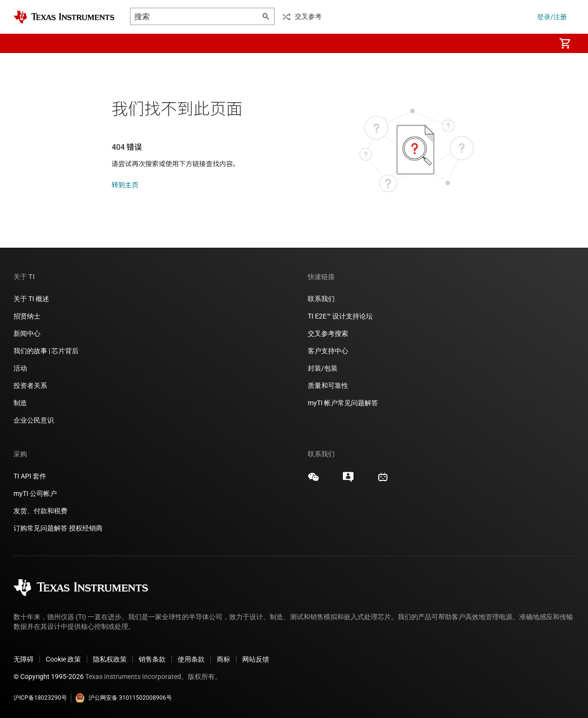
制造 (20, 403)
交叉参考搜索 (328, 333)
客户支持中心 (328, 351)
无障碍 (24, 659)
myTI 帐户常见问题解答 (343, 403)
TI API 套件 (30, 476)
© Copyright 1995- (49, 677)
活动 (20, 368)
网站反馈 (256, 659)
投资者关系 (30, 386)
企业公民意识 (34, 420)
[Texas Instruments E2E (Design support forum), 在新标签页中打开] (348, 480)
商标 (223, 659)
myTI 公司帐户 (35, 493)
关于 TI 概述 (31, 299)
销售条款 (152, 659)
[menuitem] (538, 43)
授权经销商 (86, 528)
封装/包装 (323, 368)
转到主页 (125, 185)
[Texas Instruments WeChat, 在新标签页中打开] (314, 480)
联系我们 (321, 299)
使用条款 (191, 659)
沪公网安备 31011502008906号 (124, 698)
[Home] (64, 17)
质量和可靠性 (329, 386)
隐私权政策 (110, 659)
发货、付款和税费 (40, 511)
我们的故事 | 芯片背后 (46, 351)
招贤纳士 (27, 316)
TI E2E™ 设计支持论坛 (340, 316)
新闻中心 (27, 333)
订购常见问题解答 (40, 528)
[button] (23, 43)
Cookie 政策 (63, 659)
